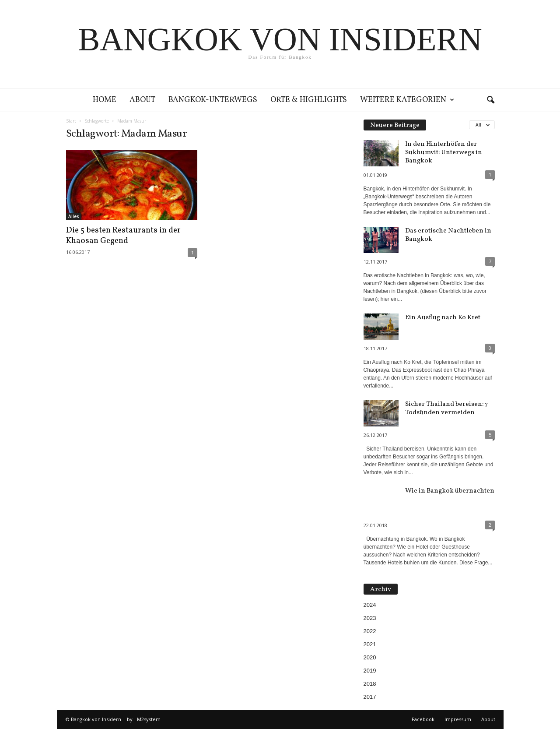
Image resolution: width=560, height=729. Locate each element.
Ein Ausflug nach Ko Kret (443, 318)
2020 (370, 657)
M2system (149, 719)
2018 (370, 684)
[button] (490, 100)
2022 (370, 631)
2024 (370, 605)
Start (71, 121)
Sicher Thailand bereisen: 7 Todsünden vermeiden (446, 409)
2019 (370, 671)
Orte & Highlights (309, 100)
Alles (74, 216)
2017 (370, 697)
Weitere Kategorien (407, 100)
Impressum (458, 719)
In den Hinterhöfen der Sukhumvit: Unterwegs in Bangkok (444, 153)
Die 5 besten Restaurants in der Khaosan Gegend (123, 236)
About (142, 100)
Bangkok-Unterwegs (213, 100)
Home (105, 100)
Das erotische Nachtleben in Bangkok (448, 235)
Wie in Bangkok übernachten (450, 491)
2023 (370, 618)
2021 (370, 644)
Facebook (423, 719)
